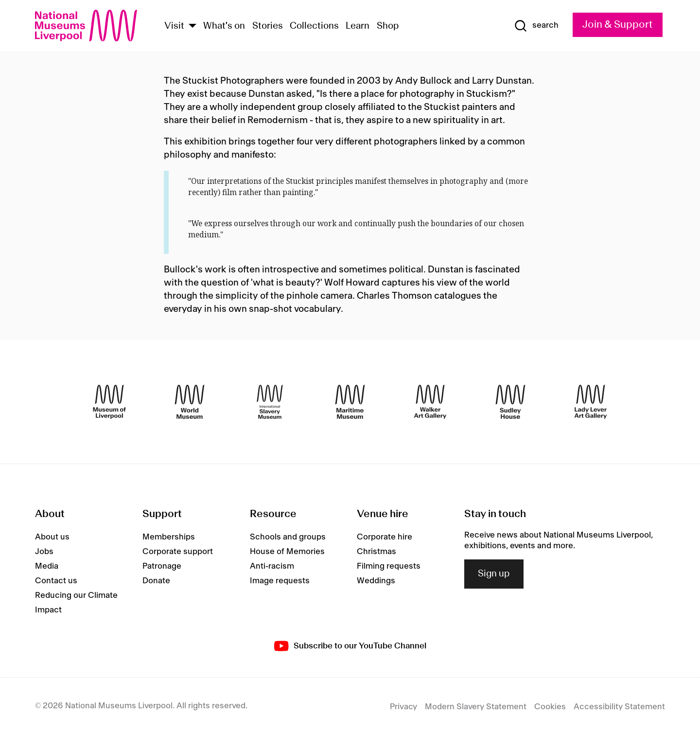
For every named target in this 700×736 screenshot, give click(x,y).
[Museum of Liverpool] (109, 402)
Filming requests (389, 566)
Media (47, 566)
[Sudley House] (510, 402)
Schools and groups (288, 537)
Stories (268, 26)
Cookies (550, 707)
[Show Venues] (192, 27)
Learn (358, 26)
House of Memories (287, 552)
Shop (388, 26)
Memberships (169, 537)
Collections (314, 26)
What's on (224, 26)
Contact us (56, 581)
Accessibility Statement (619, 707)
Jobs (44, 552)
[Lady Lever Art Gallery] (591, 402)
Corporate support (178, 552)
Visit (174, 26)
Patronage (162, 566)
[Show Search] (536, 26)
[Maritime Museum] (350, 402)
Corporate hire (385, 537)
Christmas (376, 552)
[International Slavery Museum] (270, 402)
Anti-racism (272, 566)
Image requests (280, 581)
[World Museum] (190, 402)
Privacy (403, 707)
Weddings (376, 581)
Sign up (494, 574)
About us (52, 537)
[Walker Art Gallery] (430, 402)
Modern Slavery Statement (476, 707)
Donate (156, 581)
